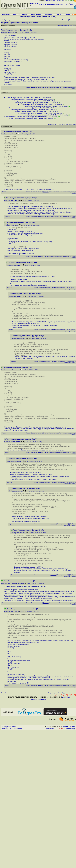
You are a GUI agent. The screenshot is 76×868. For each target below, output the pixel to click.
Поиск (66, 4)
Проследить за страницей (12, 729)
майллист (50, 14)
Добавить (50, 729)
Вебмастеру (70, 729)
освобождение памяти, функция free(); (20, 97)
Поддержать (60, 729)
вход (53, 1)
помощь (16, 14)
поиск (25, 14)
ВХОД (59, 14)
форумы (6, 14)
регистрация (60, 1)
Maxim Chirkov (69, 727)
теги (71, 4)
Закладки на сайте (9, 727)
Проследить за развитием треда (66, 25)
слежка (67, 14)
